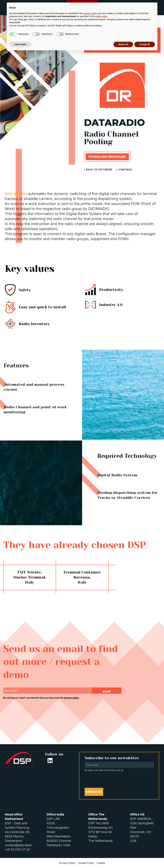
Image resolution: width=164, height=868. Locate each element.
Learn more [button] (20, 859)
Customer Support (82, 5)
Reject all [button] (123, 859)
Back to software (99, 170)
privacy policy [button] (90, 828)
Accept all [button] (145, 859)
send (107, 691)
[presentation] (27, 708)
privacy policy (71, 698)
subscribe (94, 792)
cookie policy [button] (101, 831)
